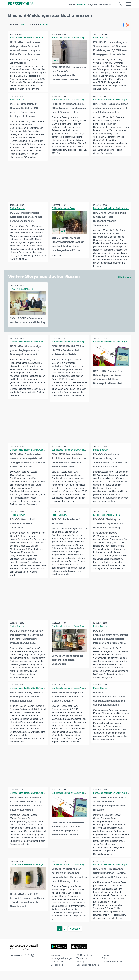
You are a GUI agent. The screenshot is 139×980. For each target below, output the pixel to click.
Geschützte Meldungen (88, 973)
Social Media (57, 973)
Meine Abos (106, 4)
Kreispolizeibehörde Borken (107, 522)
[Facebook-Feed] (123, 25)
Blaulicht (82, 4)
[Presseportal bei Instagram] (32, 964)
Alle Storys (124, 281)
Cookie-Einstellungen (112, 970)
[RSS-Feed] (128, 25)
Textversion (82, 967)
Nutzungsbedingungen (62, 967)
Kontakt (106, 964)
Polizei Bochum (101, 38)
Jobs (104, 967)
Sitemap (80, 970)
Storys (72, 4)
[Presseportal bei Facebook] (24, 964)
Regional (93, 4)
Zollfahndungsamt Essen (64, 212)
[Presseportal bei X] (28, 964)
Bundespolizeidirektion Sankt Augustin (29, 38)
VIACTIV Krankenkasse (22, 292)
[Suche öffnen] (120, 4)
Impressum (56, 964)
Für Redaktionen (84, 964)
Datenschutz (57, 970)
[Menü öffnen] (128, 4)
